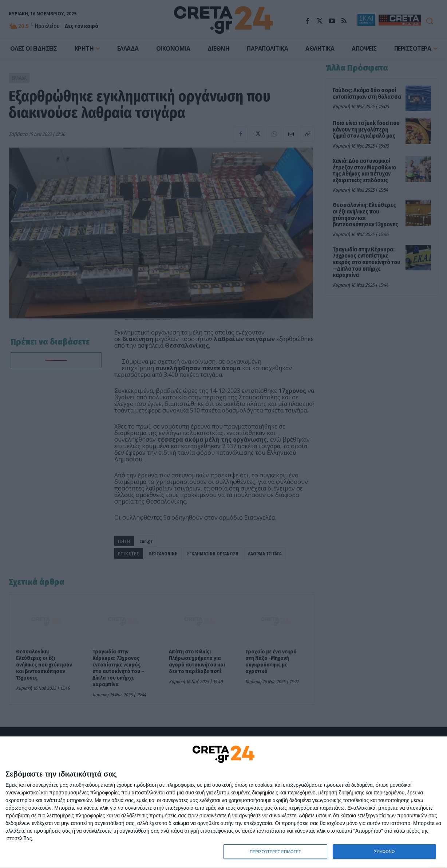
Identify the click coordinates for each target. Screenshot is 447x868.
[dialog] (223, 802)
